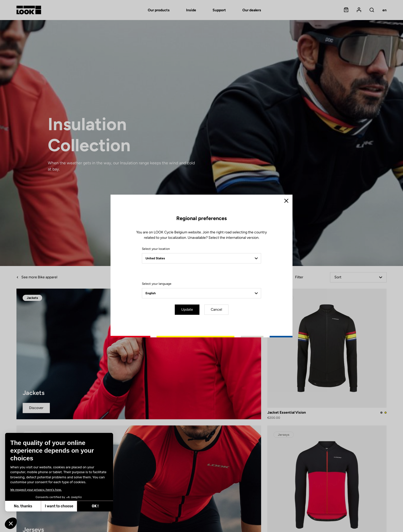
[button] (11, 523)
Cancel (216, 310)
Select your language (157, 284)
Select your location (156, 249)
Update (187, 310)
